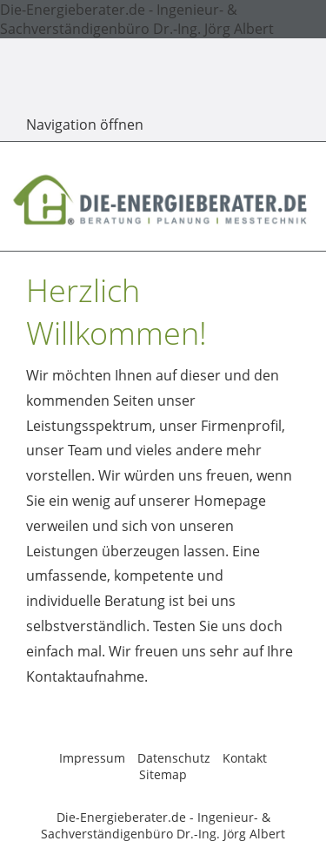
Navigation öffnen (85, 124)
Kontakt (245, 758)
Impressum (92, 758)
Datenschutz (174, 758)
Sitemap (163, 774)
